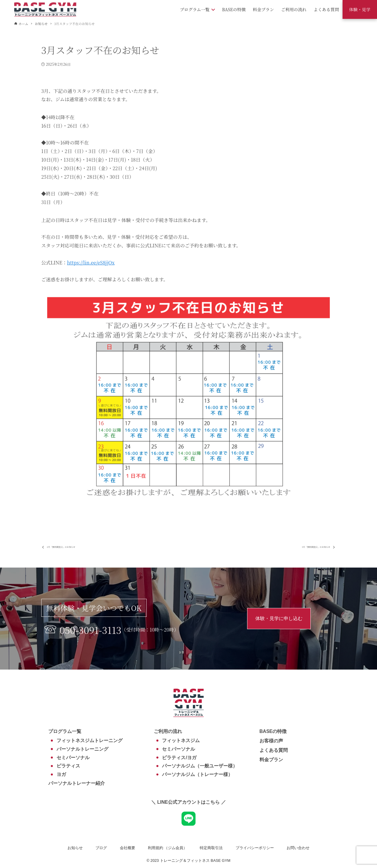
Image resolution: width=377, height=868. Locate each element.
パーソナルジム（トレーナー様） (197, 774)
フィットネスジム (181, 740)
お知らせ (75, 848)
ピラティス (68, 766)
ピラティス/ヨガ (179, 758)
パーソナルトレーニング (82, 749)
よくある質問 (274, 750)
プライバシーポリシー (255, 848)
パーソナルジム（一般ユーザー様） (200, 766)
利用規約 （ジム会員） (168, 848)
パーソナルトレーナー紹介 (77, 783)
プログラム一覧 (65, 731)
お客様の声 (271, 741)
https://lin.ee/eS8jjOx (91, 263)
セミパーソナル (73, 758)
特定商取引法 (211, 848)
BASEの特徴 (273, 731)
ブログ (101, 848)
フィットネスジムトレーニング (90, 740)
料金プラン (271, 760)
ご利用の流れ (168, 731)
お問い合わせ (298, 848)
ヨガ (61, 774)
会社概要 (128, 848)
